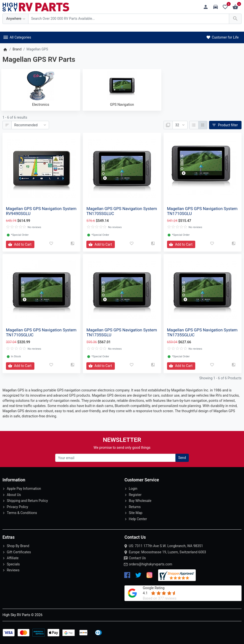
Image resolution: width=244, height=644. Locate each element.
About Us (14, 495)
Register (135, 495)
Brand (17, 49)
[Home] (5, 49)
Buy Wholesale (140, 501)
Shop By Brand (18, 546)
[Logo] (36, 7)
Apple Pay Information (24, 489)
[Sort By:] (30, 125)
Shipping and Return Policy (27, 501)
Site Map (135, 513)
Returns (135, 507)
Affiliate (13, 558)
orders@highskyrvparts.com (150, 564)
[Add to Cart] (20, 244)
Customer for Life (222, 37)
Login (133, 489)
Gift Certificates (19, 552)
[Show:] (180, 125)
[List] (194, 125)
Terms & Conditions (22, 513)
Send (182, 458)
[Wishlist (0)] (227, 7)
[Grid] (203, 125)
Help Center (138, 519)
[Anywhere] (15, 19)
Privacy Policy (17, 507)
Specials (13, 564)
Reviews (13, 570)
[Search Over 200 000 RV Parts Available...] (129, 19)
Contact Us (137, 558)
